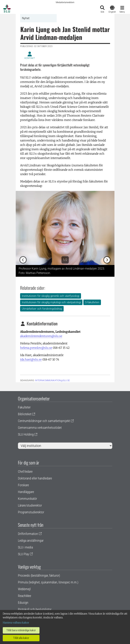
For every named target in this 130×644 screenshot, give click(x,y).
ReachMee (25, 596)
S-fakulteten (92, 302)
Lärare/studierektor (30, 505)
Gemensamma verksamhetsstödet (40, 428)
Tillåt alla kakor (21, 638)
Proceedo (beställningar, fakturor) (39, 575)
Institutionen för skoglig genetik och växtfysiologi (51, 296)
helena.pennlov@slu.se (36, 348)
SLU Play (23, 554)
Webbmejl (24, 589)
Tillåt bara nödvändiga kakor (21, 630)
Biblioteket (25, 414)
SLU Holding (26, 434)
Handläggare (26, 492)
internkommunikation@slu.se (52, 380)
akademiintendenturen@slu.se (41, 336)
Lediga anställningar (31, 541)
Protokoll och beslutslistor (35, 609)
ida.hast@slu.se (31, 359)
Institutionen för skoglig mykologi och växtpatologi (51, 302)
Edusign (23, 603)
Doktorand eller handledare (35, 478)
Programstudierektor (31, 512)
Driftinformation (28, 534)
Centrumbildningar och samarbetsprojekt (44, 421)
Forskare (23, 485)
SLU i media (25, 547)
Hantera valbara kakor (16, 623)
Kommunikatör (27, 499)
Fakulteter (24, 407)
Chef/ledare (25, 472)
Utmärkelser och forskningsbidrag (42, 309)
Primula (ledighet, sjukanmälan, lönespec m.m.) (48, 582)
